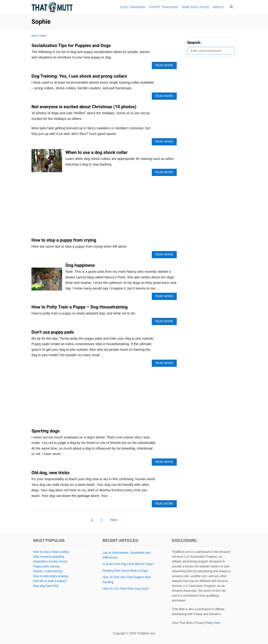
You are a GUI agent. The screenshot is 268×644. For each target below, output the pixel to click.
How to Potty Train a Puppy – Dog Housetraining (80, 307)
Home (34, 36)
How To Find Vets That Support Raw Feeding (127, 580)
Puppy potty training (46, 566)
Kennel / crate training (48, 571)
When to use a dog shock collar (96, 152)
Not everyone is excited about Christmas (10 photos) (84, 107)
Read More (165, 66)
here (217, 623)
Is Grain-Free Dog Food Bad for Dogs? (128, 564)
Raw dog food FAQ (46, 586)
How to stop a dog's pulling (51, 552)
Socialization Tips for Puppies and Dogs (71, 45)
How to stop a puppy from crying (64, 240)
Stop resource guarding (49, 557)
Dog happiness (80, 265)
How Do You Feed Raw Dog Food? (126, 589)
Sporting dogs (46, 431)
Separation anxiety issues (50, 561)
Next (114, 520)
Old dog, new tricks (51, 473)
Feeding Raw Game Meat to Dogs (125, 571)
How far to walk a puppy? (50, 581)
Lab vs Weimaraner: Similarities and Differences (126, 555)
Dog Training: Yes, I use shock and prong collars (79, 76)
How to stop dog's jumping (51, 576)
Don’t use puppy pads (53, 332)
